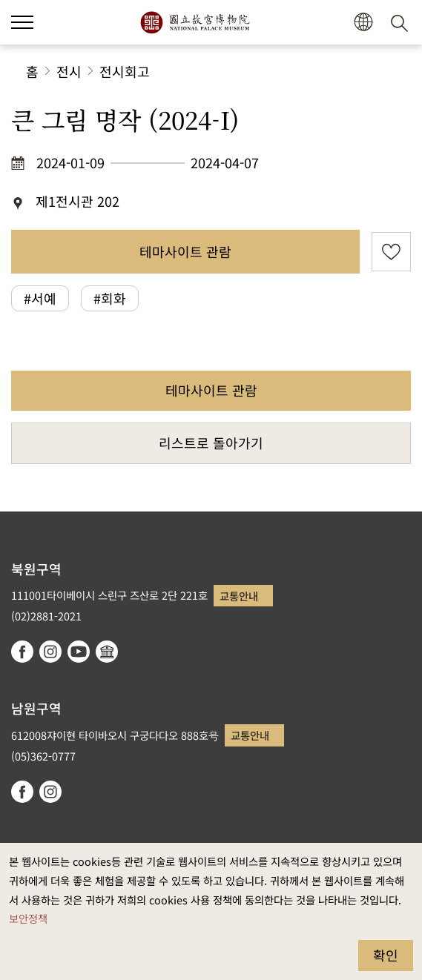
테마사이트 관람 (185, 251)
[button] (22, 22)
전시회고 (125, 71)
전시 (69, 71)
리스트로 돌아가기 (211, 443)
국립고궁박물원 (195, 22)
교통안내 (239, 596)
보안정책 (28, 918)
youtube (79, 652)
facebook (22, 652)
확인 (386, 955)
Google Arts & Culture (107, 652)
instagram (50, 652)
